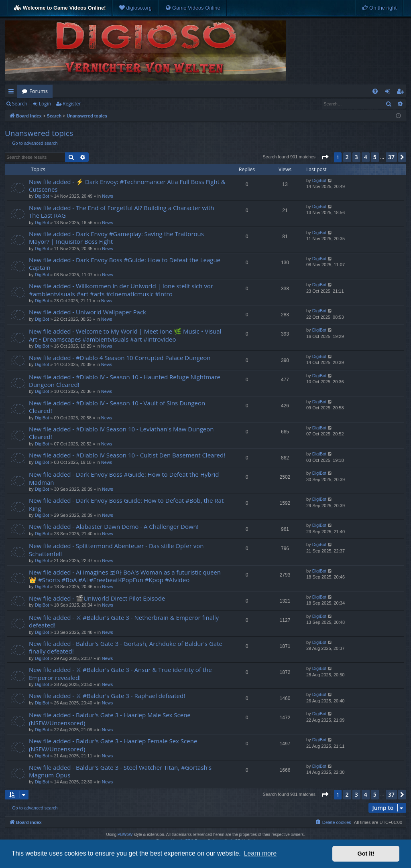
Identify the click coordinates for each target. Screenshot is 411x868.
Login (45, 104)
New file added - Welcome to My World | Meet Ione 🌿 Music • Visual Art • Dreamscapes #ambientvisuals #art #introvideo (125, 335)
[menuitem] (135, 8)
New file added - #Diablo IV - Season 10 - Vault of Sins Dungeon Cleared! (117, 407)
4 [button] (366, 157)
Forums (39, 91)
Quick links (13, 93)
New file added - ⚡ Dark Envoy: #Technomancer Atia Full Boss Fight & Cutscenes (127, 185)
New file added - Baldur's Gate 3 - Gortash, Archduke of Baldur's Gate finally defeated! (126, 647)
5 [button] (375, 157)
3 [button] (356, 157)
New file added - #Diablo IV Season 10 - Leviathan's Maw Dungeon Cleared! (121, 433)
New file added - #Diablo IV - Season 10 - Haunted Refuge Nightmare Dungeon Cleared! (125, 381)
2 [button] (347, 157)
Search (20, 104)
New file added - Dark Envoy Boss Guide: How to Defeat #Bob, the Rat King (126, 504)
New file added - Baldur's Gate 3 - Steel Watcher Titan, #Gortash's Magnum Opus (120, 771)
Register (72, 104)
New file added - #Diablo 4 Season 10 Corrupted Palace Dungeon (120, 358)
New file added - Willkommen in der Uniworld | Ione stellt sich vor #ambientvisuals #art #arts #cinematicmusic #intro (121, 290)
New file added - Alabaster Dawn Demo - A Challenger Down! (114, 526)
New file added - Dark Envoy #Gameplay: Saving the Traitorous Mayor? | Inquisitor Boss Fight (116, 238)
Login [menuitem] (389, 93)
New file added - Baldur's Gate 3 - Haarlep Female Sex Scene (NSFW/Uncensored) (113, 745)
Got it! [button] (366, 854)
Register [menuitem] (402, 93)
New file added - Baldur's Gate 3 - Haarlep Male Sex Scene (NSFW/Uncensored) (110, 719)
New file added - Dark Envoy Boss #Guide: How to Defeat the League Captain (125, 264)
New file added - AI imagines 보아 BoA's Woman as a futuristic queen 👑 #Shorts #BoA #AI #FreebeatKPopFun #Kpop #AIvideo (125, 576)
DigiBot (42, 196)
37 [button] (391, 157)
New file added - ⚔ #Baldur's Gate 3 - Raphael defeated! (107, 696)
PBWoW (125, 835)
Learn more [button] (260, 853)
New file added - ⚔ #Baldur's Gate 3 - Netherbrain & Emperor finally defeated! (124, 621)
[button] (325, 157)
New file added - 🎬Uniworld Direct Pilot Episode (97, 598)
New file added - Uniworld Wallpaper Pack (87, 312)
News (108, 196)
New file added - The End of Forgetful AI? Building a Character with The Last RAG (122, 211)
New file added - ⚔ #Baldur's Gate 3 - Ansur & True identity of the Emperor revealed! (120, 673)
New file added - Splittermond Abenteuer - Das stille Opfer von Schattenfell (116, 549)
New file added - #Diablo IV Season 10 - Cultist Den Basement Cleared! (127, 455)
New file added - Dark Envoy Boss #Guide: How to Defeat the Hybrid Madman (124, 478)
